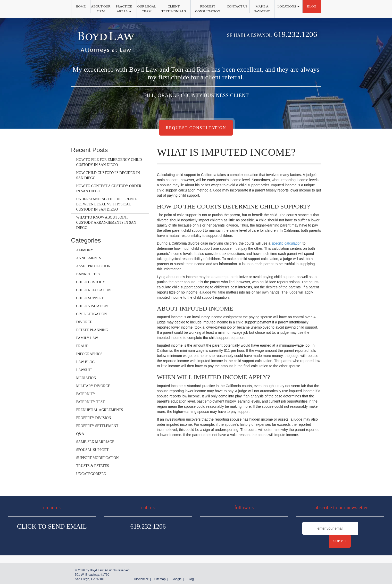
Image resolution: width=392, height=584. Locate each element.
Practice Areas (124, 9)
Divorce (84, 322)
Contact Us (237, 6)
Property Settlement (97, 426)
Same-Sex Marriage (95, 442)
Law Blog (86, 362)
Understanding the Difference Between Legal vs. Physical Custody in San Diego (107, 204)
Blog (311, 6)
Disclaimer (141, 579)
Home (81, 6)
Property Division (94, 418)
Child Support (90, 298)
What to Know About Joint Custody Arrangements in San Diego (106, 223)
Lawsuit (84, 370)
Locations (288, 6)
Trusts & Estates (93, 466)
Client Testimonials (174, 9)
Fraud (82, 346)
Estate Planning (92, 330)
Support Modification (98, 458)
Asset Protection (93, 266)
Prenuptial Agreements (100, 410)
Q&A (80, 434)
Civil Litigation (92, 314)
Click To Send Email (52, 526)
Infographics (89, 354)
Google (177, 579)
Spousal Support (93, 450)
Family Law (87, 338)
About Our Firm (101, 9)
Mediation (86, 378)
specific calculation (286, 243)
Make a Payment (262, 9)
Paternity (86, 394)
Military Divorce (93, 386)
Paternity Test (91, 402)
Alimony (85, 250)
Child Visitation (92, 306)
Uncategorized (91, 474)
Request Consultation (208, 9)
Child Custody (91, 282)
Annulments (89, 258)
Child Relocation (94, 290)
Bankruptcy (89, 274)
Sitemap (160, 579)
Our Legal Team (147, 9)
